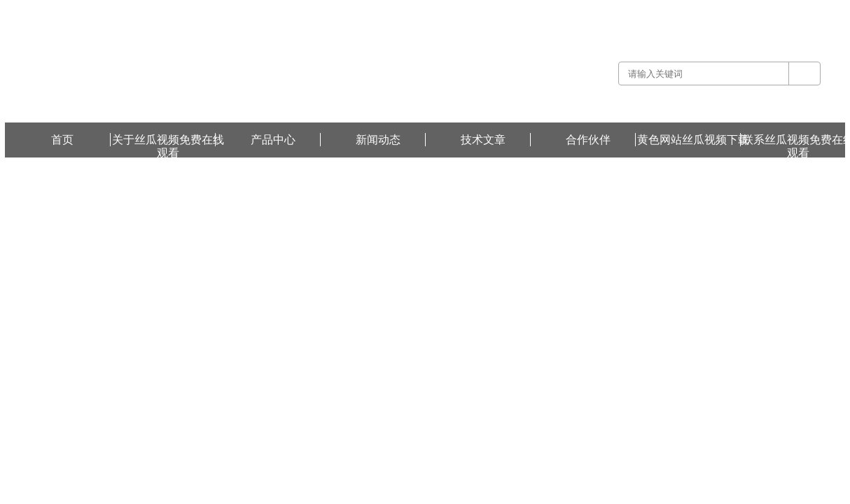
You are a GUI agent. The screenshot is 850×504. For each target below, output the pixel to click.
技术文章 (483, 140)
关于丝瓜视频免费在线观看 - (602, 10)
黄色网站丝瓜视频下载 (803, 10)
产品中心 (273, 140)
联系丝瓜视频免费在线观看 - (708, 10)
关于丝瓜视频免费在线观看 (168, 140)
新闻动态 (378, 140)
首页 (62, 140)
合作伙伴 (588, 140)
